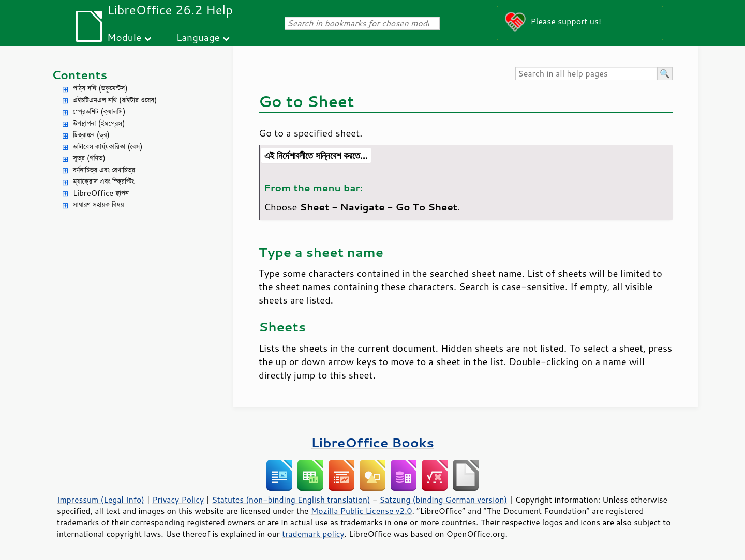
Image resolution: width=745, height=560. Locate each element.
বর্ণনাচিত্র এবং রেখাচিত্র (104, 170)
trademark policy (313, 534)
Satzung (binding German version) (444, 500)
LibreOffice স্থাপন (101, 193)
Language (198, 37)
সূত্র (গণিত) (89, 158)
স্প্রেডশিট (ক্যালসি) (99, 111)
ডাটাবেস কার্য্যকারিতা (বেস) (108, 147)
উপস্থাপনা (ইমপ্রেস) (99, 123)
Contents (79, 75)
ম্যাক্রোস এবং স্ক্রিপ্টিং (104, 181)
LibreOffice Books (373, 442)
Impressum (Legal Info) (101, 500)
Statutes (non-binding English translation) (291, 500)
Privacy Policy (178, 500)
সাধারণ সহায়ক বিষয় (99, 205)
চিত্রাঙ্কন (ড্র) (91, 135)
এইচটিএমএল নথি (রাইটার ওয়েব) (115, 100)
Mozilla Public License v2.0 (362, 511)
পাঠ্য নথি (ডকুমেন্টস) (100, 88)
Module (124, 37)
